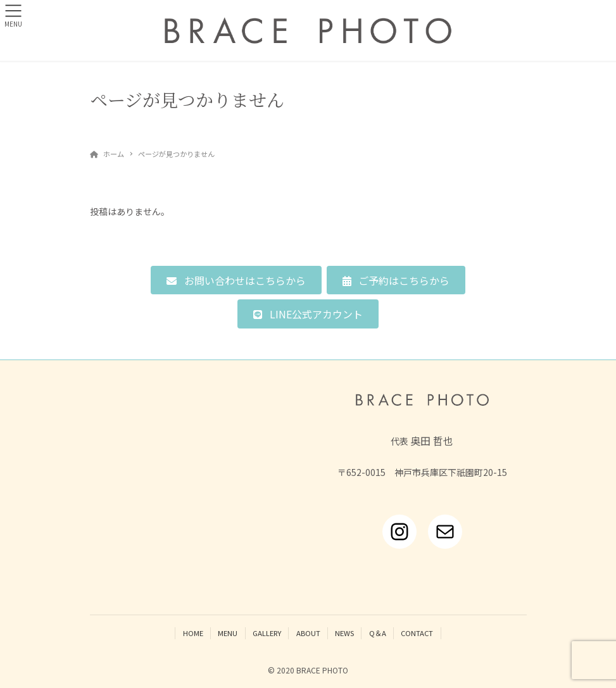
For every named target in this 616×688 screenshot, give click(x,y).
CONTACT (417, 633)
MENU (228, 633)
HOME (193, 633)
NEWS (344, 633)
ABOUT (308, 633)
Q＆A (378, 633)
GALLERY (267, 633)
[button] (236, 280)
